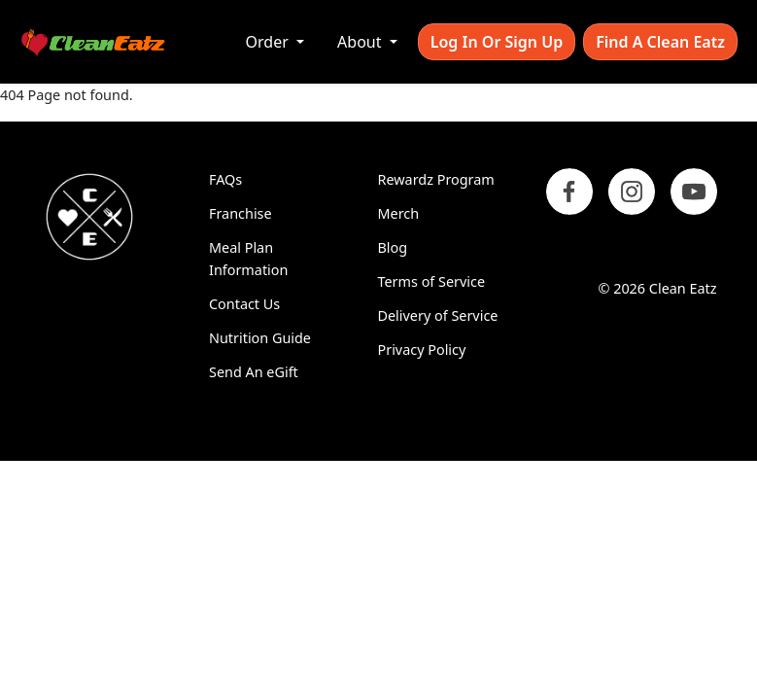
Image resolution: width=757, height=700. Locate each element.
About (361, 42)
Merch (399, 213)
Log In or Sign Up (497, 42)
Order (269, 42)
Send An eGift (254, 372)
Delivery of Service (438, 315)
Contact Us (244, 304)
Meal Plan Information (248, 259)
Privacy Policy (422, 350)
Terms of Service (432, 281)
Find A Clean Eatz (660, 42)
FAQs (225, 179)
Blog (393, 247)
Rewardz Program (436, 179)
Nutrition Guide (260, 338)
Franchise (241, 213)
